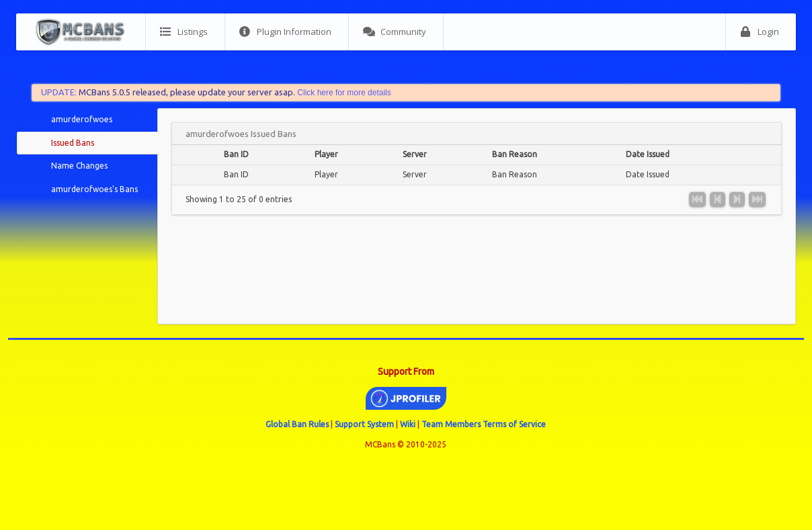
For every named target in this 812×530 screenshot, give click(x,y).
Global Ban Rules (297, 424)
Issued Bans (73, 143)
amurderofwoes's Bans (94, 189)
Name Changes (79, 166)
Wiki (408, 424)
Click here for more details (344, 93)
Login (760, 32)
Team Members (451, 424)
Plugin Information (285, 32)
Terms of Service (514, 424)
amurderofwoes (82, 119)
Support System (364, 424)
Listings (184, 32)
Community (395, 32)
